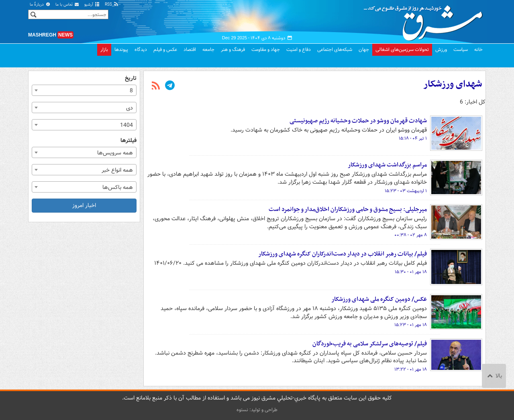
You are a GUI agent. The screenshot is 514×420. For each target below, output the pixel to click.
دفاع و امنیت (299, 50)
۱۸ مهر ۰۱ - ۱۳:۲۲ (411, 369)
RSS (112, 5)
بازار (104, 50)
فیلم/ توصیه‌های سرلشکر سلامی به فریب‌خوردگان (370, 344)
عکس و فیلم (165, 50)
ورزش (441, 50)
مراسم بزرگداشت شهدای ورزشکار (387, 165)
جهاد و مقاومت (266, 50)
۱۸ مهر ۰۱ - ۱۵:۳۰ (411, 272)
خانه (478, 50)
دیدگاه (141, 50)
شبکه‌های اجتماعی (335, 50)
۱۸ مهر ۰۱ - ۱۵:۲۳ (411, 325)
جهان (364, 50)
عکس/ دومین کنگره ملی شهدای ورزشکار (379, 299)
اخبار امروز (84, 205)
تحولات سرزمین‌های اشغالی (402, 50)
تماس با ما (67, 5)
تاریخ (131, 78)
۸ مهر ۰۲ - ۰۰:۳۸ (411, 235)
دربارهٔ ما (40, 5)
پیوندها (121, 50)
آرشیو (92, 5)
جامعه (208, 50)
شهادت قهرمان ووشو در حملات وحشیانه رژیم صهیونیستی (358, 121)
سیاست (461, 50)
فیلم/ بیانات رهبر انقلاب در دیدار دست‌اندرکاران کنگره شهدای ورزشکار (343, 254)
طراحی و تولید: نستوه (257, 410)
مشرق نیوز (426, 20)
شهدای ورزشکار (453, 84)
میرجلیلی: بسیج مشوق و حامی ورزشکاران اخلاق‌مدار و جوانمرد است (348, 209)
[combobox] (84, 90)
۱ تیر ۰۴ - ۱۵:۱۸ (413, 138)
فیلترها (128, 141)
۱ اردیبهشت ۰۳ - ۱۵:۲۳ (406, 191)
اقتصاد (190, 50)
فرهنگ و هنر (233, 50)
